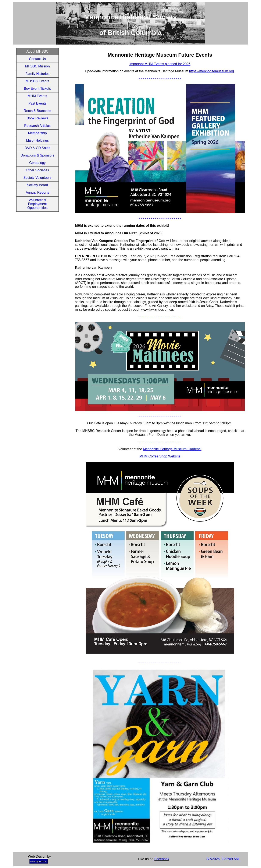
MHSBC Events (37, 81)
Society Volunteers (37, 178)
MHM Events (37, 96)
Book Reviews (37, 118)
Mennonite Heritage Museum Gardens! (172, 449)
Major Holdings (37, 140)
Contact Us (37, 59)
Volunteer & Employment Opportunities (37, 204)
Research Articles (37, 126)
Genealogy (37, 163)
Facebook (162, 859)
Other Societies (37, 170)
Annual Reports (37, 192)
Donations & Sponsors (37, 155)
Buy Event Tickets (37, 89)
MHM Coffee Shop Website (160, 456)
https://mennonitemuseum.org (211, 71)
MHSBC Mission (37, 66)
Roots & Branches (37, 111)
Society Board (37, 185)
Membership (37, 133)
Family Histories (37, 74)
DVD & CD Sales (37, 148)
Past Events (37, 103)
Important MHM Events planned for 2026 (160, 64)
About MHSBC (37, 51)
